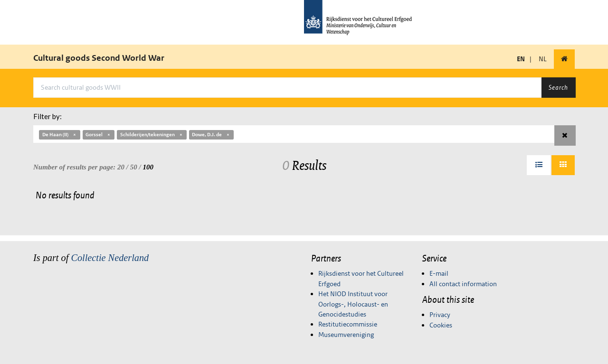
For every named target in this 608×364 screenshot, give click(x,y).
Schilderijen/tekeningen (152, 135)
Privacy (440, 315)
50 (134, 167)
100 (148, 167)
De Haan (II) (60, 135)
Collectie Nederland (110, 258)
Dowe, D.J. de (211, 135)
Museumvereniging (346, 335)
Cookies (441, 325)
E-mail (439, 273)
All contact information (463, 284)
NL (543, 59)
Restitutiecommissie (348, 324)
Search (558, 87)
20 (121, 167)
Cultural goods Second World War (99, 58)
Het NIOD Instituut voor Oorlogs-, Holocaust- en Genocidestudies (353, 304)
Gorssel (98, 135)
